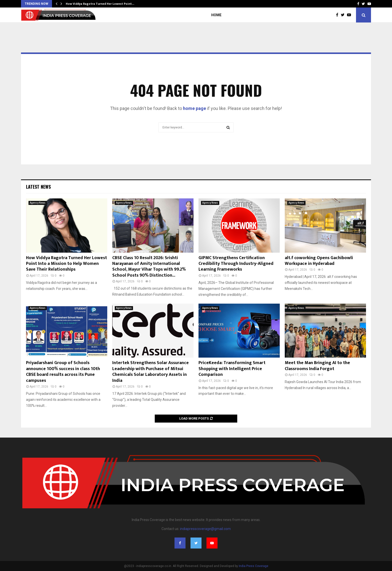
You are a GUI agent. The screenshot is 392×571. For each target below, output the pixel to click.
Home (216, 15)
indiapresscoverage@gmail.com (205, 529)
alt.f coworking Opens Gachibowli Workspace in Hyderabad (319, 261)
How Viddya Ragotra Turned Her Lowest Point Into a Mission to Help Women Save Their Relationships (66, 264)
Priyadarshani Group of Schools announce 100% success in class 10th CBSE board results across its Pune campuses (63, 372)
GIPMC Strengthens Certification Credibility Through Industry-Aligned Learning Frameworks (236, 264)
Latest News (38, 187)
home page (194, 108)
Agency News (38, 203)
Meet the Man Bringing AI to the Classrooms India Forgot (317, 366)
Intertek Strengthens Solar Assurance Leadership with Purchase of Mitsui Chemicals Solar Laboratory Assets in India (150, 372)
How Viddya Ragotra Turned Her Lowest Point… (100, 4)
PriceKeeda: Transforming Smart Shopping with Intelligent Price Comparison (232, 369)
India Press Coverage (253, 566)
